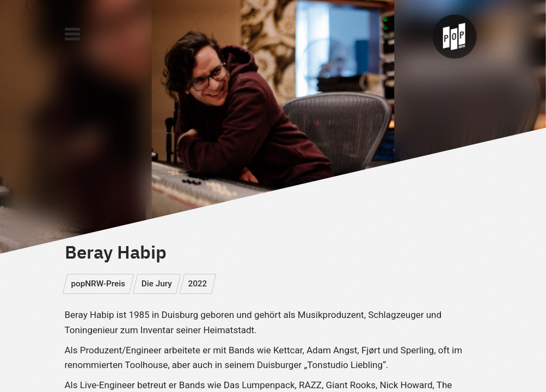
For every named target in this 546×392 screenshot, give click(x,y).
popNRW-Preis (98, 284)
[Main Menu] (72, 34)
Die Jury (157, 284)
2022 (197, 284)
